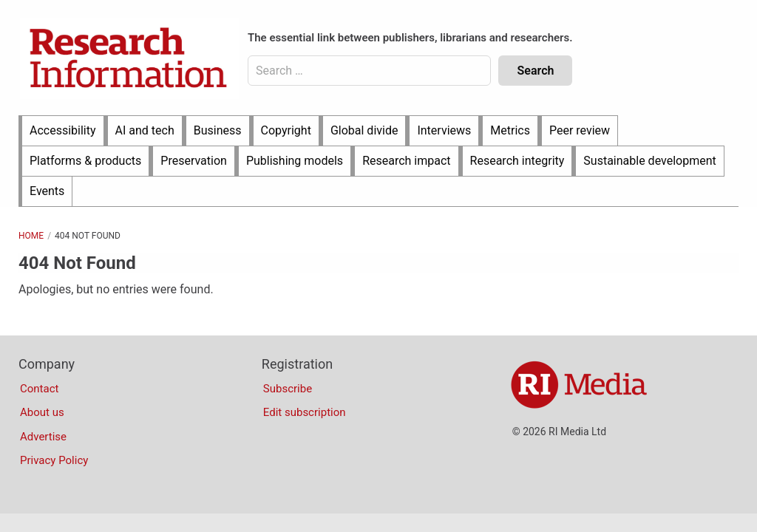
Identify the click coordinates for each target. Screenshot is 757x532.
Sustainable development (649, 161)
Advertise (43, 437)
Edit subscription (305, 412)
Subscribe (288, 389)
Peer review (580, 130)
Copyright (286, 130)
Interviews (444, 130)
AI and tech (145, 130)
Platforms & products (85, 161)
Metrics (510, 130)
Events (47, 191)
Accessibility (63, 130)
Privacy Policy (54, 460)
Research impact (406, 161)
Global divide (364, 130)
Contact (39, 389)
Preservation (194, 161)
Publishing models (295, 161)
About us (42, 412)
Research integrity (517, 161)
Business (218, 130)
